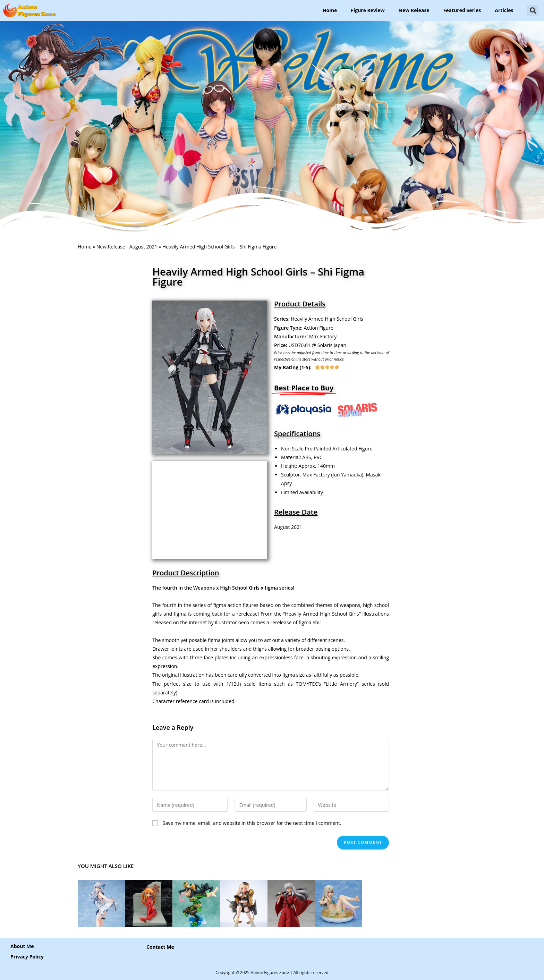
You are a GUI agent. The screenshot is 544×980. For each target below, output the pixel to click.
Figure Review (368, 10)
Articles (504, 10)
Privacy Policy (27, 957)
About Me (22, 946)
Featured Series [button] (462, 10)
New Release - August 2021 (127, 247)
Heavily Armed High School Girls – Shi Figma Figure (258, 277)
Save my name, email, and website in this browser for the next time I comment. (252, 823)
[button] (533, 11)
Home (330, 10)
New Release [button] (414, 10)
